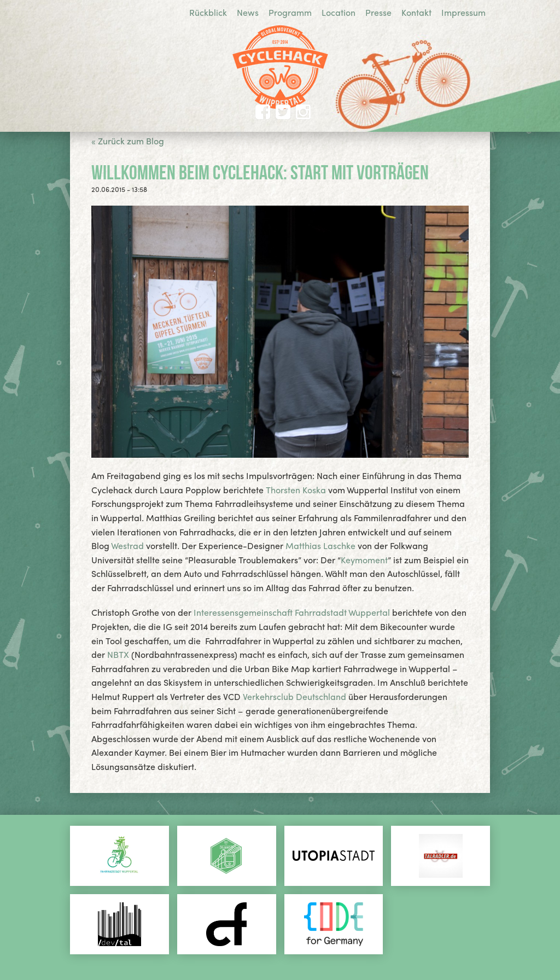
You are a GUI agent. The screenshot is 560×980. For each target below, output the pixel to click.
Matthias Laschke (320, 546)
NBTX (118, 654)
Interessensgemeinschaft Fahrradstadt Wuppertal (293, 612)
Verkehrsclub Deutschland (294, 696)
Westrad (127, 546)
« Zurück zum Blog (128, 141)
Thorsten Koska (296, 490)
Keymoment (364, 560)
